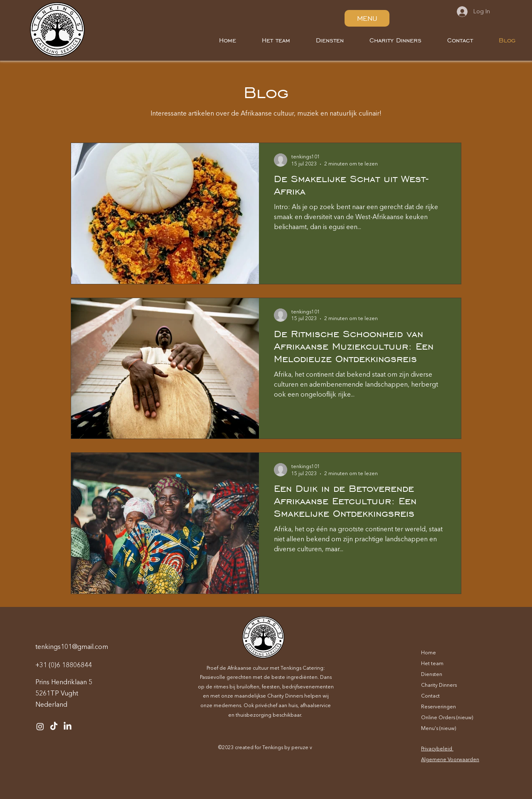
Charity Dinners (439, 686)
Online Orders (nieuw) (447, 718)
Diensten (432, 675)
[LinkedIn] (68, 726)
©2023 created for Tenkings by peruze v (265, 748)
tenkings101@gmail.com (72, 647)
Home (429, 653)
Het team (432, 664)
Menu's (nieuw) (438, 729)
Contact (430, 696)
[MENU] (367, 18)
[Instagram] (40, 726)
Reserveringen (438, 707)
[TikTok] (54, 726)
